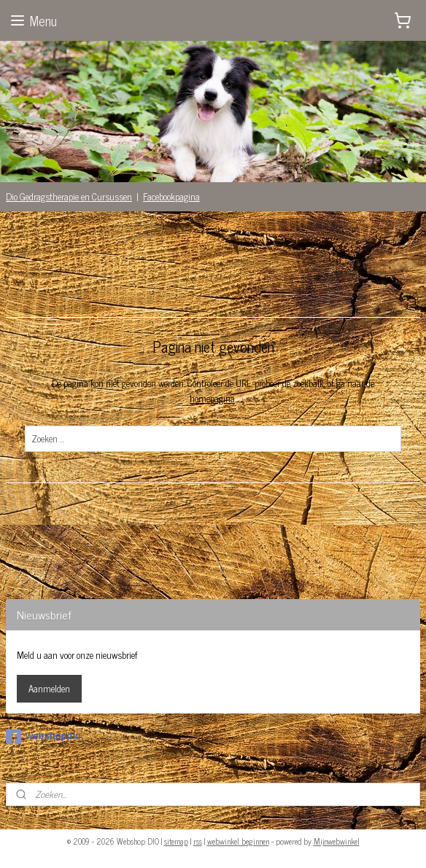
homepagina (212, 398)
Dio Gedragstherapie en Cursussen (69, 196)
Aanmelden (49, 688)
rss (198, 841)
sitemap (176, 841)
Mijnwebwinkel (337, 841)
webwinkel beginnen (238, 841)
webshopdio (43, 737)
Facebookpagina (171, 196)
